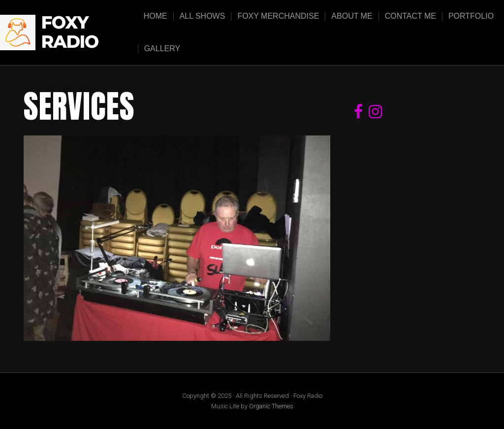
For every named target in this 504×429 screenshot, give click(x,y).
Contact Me (410, 16)
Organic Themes (271, 406)
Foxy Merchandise (278, 16)
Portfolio (471, 16)
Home (156, 16)
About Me (352, 16)
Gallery (162, 49)
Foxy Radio (70, 32)
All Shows (203, 16)
